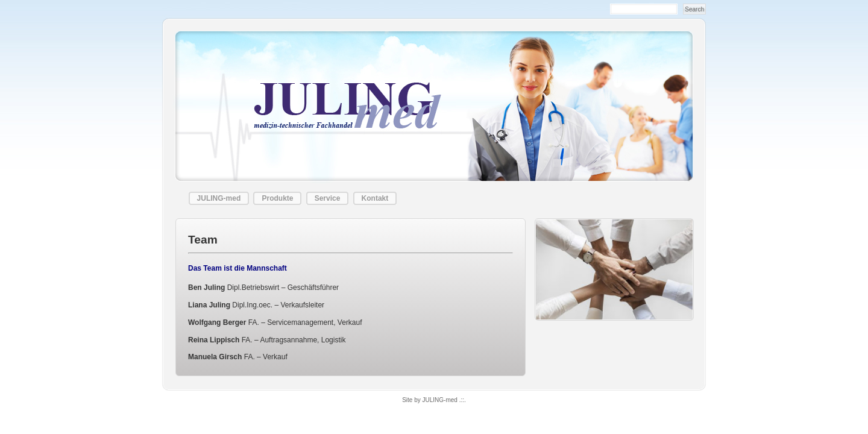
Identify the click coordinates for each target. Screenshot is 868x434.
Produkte (277, 198)
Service (328, 198)
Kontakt (375, 198)
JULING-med (219, 198)
